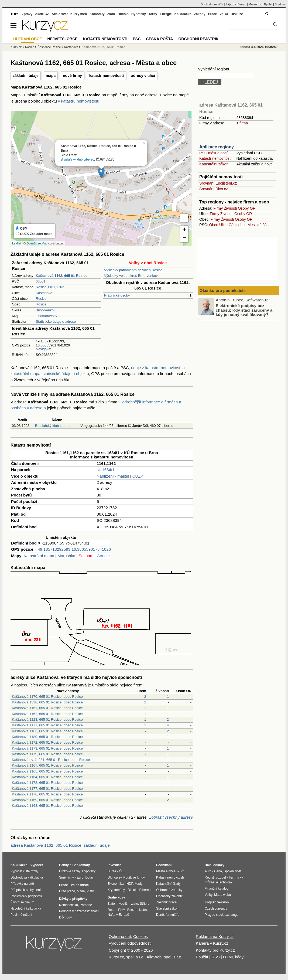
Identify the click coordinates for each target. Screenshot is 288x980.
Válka (224, 14)
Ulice (223, 225)
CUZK (138, 476)
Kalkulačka (183, 14)
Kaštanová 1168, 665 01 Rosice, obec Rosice (47, 806)
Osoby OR (247, 208)
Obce (214, 225)
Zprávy (27, 14)
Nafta (143, 910)
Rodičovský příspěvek (26, 896)
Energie (166, 14)
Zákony (200, 14)
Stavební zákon (167, 908)
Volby (208, 895)
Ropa (112, 910)
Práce (213, 14)
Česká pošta (159, 39)
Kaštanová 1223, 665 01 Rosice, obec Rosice (47, 719)
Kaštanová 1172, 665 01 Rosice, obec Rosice (47, 742)
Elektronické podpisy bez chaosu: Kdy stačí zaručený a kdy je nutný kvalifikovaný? (244, 310)
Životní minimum (22, 902)
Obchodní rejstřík (212, 4)
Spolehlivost (233, 871)
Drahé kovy (116, 897)
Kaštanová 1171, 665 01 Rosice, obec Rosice (47, 725)
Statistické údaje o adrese (56, 321)
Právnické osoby (117, 295)
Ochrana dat (120, 936)
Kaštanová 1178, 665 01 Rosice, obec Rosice (47, 783)
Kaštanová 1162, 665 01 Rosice (103, 47)
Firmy (218, 208)
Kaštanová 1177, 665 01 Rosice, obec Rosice (47, 789)
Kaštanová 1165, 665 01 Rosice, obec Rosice (47, 771)
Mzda (81, 891)
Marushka (66, 556)
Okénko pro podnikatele (223, 290)
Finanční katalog (217, 889)
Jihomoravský (47, 316)
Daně (160, 915)
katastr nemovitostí (107, 76)
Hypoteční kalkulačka (26, 908)
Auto (208, 871)
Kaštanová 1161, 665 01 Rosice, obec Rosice (47, 708)
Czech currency (216, 908)
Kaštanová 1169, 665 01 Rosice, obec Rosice (47, 800)
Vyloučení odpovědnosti (130, 943)
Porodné (86, 905)
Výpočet (37, 865)
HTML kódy (233, 957)
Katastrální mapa (39, 556)
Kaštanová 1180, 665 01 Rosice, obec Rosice (47, 737)
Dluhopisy (115, 877)
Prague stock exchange (222, 915)
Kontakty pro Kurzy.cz (215, 950)
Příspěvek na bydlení (26, 890)
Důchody (65, 917)
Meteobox (255, 4)
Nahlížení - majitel (113, 476)
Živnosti (230, 208)
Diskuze (237, 14)
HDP (130, 884)
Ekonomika (116, 884)
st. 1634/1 (106, 470)
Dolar (89, 877)
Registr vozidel (215, 877)
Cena (218, 871)
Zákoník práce (166, 902)
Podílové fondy (134, 877)
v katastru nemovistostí (79, 101)
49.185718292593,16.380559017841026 (74, 549)
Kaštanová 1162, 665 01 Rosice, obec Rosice (47, 714)
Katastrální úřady (168, 884)
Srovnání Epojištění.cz (218, 183)
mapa (51, 76)
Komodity (97, 14)
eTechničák (224, 882)
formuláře (172, 915)
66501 (41, 281)
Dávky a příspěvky (73, 899)
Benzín (132, 910)
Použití (202, 957)
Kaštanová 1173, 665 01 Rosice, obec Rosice (47, 748)
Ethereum (146, 890)
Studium (280, 4)
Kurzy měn (79, 14)
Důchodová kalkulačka (27, 877)
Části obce (238, 225)
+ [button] (184, 230)
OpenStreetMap (37, 243)
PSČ (137, 39)
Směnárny (66, 877)
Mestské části (259, 225)
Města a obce (166, 871)
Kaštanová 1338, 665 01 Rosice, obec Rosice (47, 702)
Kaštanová (44, 293)
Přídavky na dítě (22, 884)
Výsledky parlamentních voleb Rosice (133, 270)
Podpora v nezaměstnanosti (79, 911)
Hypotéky (139, 14)
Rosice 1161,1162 (50, 287)
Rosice (41, 299)
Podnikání (164, 865)
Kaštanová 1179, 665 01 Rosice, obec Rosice (47, 754)
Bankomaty (81, 865)
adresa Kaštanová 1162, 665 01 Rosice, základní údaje (60, 845)
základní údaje (26, 76)
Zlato (111, 14)
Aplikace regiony (217, 147)
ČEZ (122, 871)
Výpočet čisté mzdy (24, 871)
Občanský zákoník (169, 896)
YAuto (242, 4)
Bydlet (268, 4)
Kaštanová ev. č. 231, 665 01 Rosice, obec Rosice (51, 760)
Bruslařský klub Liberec (77, 159)
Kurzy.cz (16, 47)
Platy (90, 891)
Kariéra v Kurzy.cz (212, 943)
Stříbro (145, 904)
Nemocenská (68, 905)
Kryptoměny (116, 890)
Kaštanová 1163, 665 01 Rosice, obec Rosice (47, 731)
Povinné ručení (21, 915)
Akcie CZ (42, 14)
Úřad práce (67, 891)
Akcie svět (60, 14)
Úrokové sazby (70, 871)
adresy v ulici (143, 76)
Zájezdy (231, 4)
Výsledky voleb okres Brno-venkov (131, 276)
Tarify (153, 14)
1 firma (242, 123)
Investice (114, 865)
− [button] (184, 238)
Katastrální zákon (214, 164)
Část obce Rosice (49, 47)
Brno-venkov (46, 310)
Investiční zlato (127, 904)
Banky (64, 865)
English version (217, 902)
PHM (122, 910)
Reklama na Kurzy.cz (215, 936)
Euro (80, 877)
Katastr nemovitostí (215, 158)
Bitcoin (123, 14)
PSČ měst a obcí (213, 153)
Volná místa (80, 885)
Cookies (140, 936)
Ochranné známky (169, 890)
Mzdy (139, 884)
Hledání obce (28, 39)
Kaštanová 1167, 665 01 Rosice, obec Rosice (47, 765)
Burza (112, 871)
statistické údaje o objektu (66, 374)
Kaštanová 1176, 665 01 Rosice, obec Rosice (47, 794)
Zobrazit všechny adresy (171, 817)
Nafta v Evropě (118, 915)
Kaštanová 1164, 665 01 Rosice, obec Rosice (47, 777)
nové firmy (72, 76)
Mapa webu (222, 895)
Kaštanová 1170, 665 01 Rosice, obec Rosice (47, 697)
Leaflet (17, 243)
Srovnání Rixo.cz (214, 189)
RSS (216, 957)
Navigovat (44, 349)
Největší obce (63, 39)
